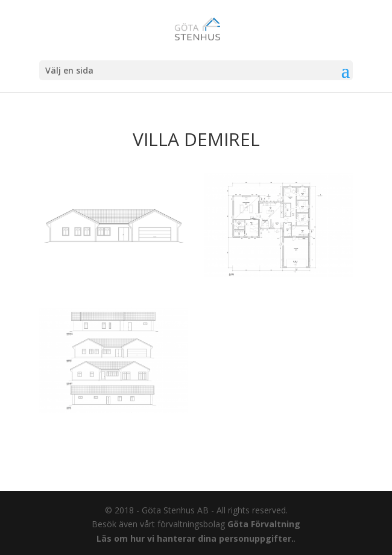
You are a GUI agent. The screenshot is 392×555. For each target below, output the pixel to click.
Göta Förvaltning (264, 524)
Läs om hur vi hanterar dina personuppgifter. (195, 538)
